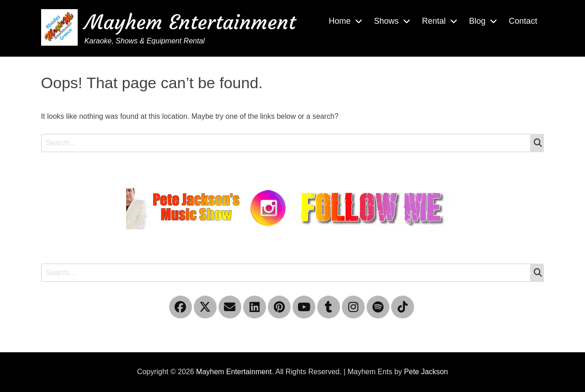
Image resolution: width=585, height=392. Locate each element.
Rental (434, 21)
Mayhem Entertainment (190, 22)
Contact (523, 21)
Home (340, 21)
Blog (477, 21)
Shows (386, 21)
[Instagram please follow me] (292, 208)
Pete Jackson (426, 372)
